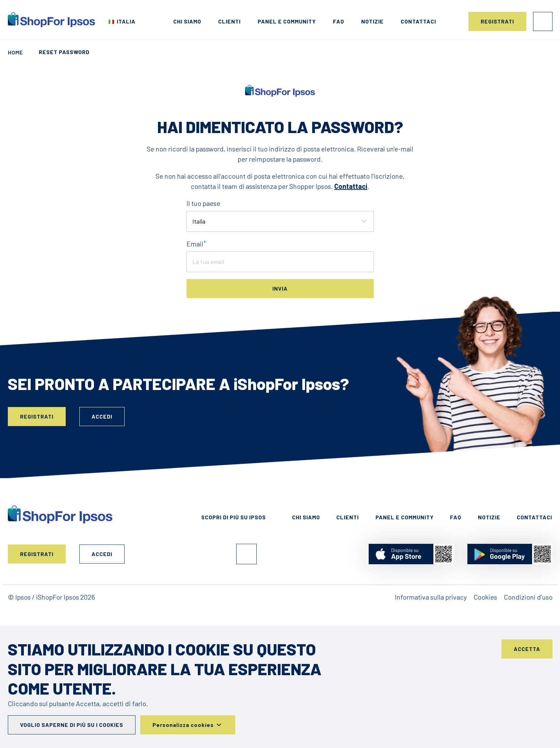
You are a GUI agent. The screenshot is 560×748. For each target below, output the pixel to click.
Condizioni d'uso (528, 597)
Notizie (372, 21)
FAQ (339, 21)
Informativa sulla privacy (431, 597)
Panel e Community (287, 21)
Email (195, 244)
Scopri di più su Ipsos (234, 517)
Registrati (497, 21)
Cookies (485, 597)
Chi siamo (187, 21)
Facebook (246, 554)
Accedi (543, 21)
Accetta (527, 649)
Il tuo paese (203, 203)
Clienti (229, 21)
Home (15, 52)
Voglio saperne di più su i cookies (72, 725)
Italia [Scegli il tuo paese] (126, 21)
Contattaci (418, 21)
